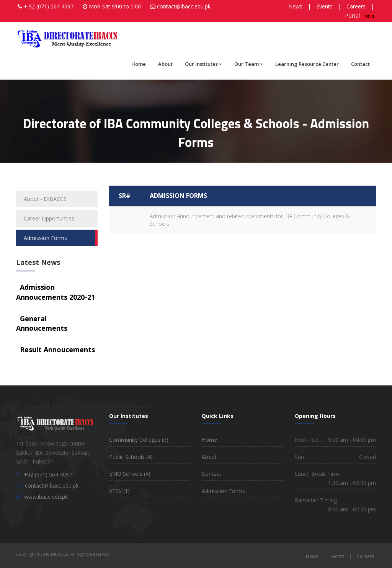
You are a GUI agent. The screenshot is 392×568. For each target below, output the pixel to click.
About (165, 64)
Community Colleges (139, 440)
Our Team (249, 64)
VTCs (119, 491)
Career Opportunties (49, 218)
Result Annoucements (57, 349)
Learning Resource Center (307, 64)
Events (324, 6)
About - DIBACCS (45, 199)
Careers (356, 6)
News (295, 6)
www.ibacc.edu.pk (46, 497)
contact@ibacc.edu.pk (184, 6)
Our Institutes (203, 64)
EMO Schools (130, 474)
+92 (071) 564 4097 (48, 474)
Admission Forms (45, 238)
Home (139, 64)
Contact (360, 64)
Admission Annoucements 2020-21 (56, 292)
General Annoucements (42, 323)
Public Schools (131, 457)
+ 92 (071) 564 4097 (49, 6)
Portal (359, 16)
